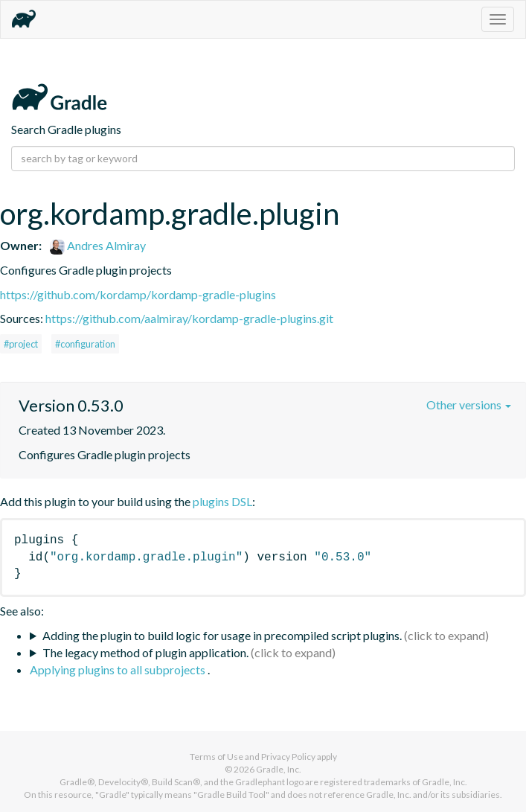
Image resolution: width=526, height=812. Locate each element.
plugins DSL (222, 501)
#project (21, 344)
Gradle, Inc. (279, 769)
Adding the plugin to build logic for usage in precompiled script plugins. (222, 635)
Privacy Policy (288, 757)
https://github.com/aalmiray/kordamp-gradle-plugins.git (189, 318)
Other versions (469, 405)
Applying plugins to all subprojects (119, 669)
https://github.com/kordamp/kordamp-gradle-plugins (138, 294)
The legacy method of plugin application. (145, 652)
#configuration (85, 344)
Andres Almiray (98, 245)
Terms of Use (217, 757)
